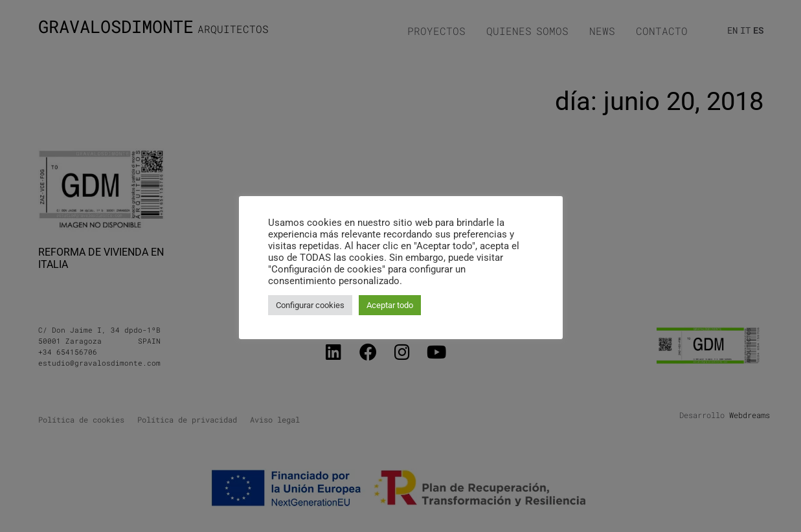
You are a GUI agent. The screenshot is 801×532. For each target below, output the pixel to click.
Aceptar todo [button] (390, 305)
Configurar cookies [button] (310, 305)
